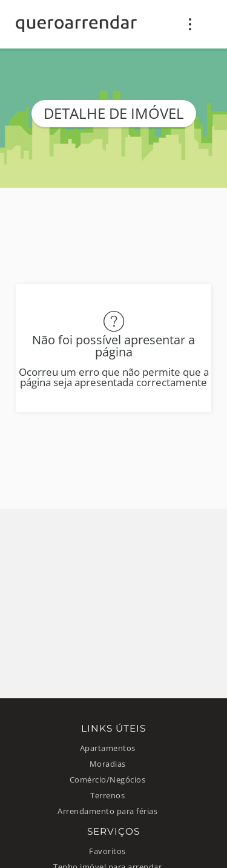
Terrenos (107, 796)
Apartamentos (108, 748)
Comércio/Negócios (108, 780)
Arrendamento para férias (107, 811)
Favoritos (107, 851)
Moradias (108, 764)
